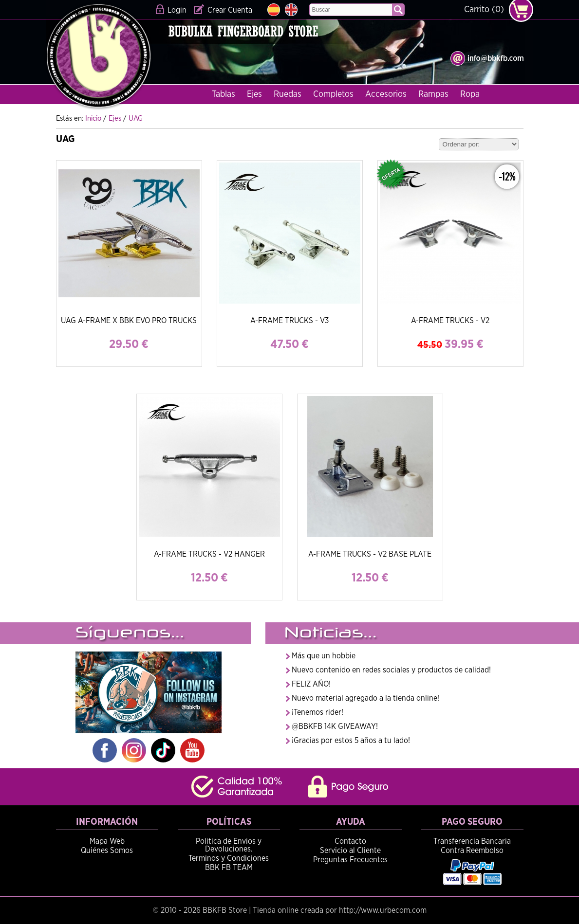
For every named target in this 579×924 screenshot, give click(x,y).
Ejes (254, 94)
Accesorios (386, 94)
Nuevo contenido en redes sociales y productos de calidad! (391, 670)
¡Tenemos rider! (318, 712)
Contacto (350, 841)
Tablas (224, 94)
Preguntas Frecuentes (350, 860)
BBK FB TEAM (229, 868)
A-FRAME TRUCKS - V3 (289, 321)
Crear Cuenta (230, 10)
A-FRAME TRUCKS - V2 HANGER (209, 554)
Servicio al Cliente (350, 851)
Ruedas (288, 94)
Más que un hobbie (324, 656)
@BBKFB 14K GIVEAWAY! (335, 726)
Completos (333, 94)
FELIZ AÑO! (311, 684)
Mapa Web (107, 841)
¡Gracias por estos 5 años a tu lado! (351, 741)
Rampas (433, 94)
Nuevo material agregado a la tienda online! (365, 698)
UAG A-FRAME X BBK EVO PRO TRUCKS (129, 321)
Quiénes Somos (107, 851)
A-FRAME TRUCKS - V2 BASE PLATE (370, 554)
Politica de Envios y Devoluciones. (229, 845)
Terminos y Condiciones (229, 858)
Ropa (470, 94)
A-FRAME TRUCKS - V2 (450, 321)
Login (177, 10)
